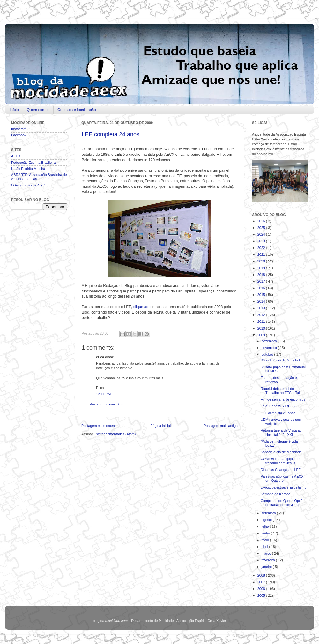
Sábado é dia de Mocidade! (282, 360)
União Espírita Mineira (28, 169)
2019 (262, 268)
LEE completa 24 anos (111, 134)
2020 (262, 261)
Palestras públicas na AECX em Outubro (282, 478)
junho (266, 533)
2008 (262, 575)
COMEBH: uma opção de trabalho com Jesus (280, 461)
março (267, 553)
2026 (262, 221)
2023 (262, 241)
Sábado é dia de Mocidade (281, 452)
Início (14, 110)
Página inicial (160, 426)
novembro (270, 348)
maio (266, 540)
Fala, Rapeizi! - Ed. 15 (278, 406)
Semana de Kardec (275, 494)
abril (265, 547)
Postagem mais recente (99, 426)
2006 (262, 589)
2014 (262, 301)
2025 (262, 228)
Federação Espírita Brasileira (33, 163)
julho (266, 527)
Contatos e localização (77, 110)
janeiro (267, 567)
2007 (262, 582)
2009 (262, 335)
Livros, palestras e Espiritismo (283, 487)
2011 (262, 322)
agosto (267, 520)
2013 (262, 308)
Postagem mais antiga (221, 426)
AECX (16, 156)
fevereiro (269, 560)
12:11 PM (103, 394)
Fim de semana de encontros (283, 399)
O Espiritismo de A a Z (28, 185)
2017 (262, 281)
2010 (262, 328)
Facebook (19, 135)
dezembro (270, 341)
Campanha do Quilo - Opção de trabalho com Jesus (282, 503)
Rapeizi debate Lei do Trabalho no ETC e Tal (280, 391)
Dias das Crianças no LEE (281, 470)
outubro (268, 354)
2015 (262, 295)
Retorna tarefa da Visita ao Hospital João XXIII (281, 432)
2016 (262, 288)
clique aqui (142, 307)
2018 (262, 275)
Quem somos (38, 110)
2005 (262, 595)
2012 (262, 315)
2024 (262, 234)
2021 (262, 254)
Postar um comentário (107, 404)
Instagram (19, 129)
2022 (262, 248)
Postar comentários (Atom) (115, 434)
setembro (269, 513)
